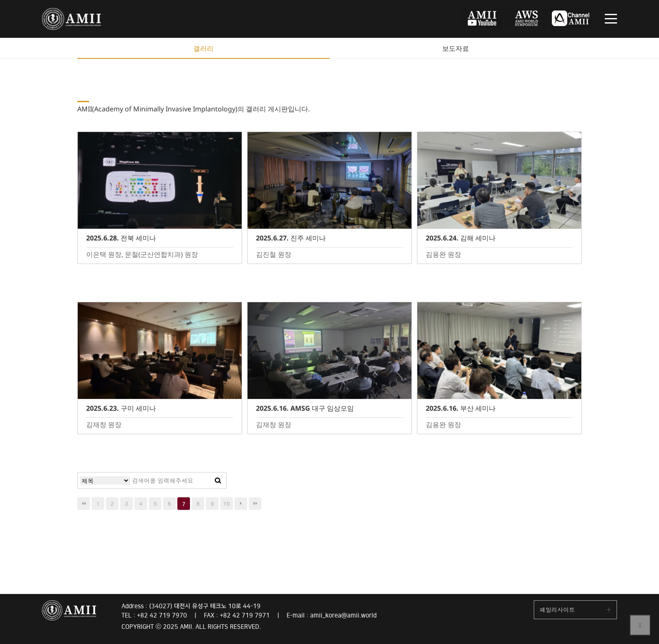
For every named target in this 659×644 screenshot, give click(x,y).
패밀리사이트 (557, 610)
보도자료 (456, 48)
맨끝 (255, 504)
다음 (241, 504)
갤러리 (203, 48)
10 (227, 503)
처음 (84, 504)
